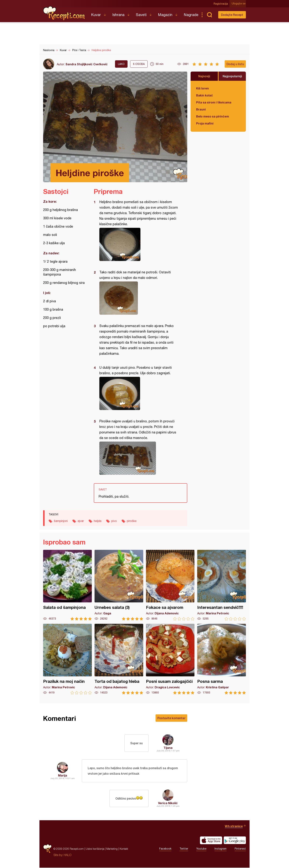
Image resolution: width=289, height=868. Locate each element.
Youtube (201, 849)
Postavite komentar (171, 718)
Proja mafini (205, 123)
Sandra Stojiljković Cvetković (87, 64)
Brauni (201, 109)
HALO (68, 855)
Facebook (165, 849)
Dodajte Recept (232, 15)
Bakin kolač (204, 95)
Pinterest (240, 849)
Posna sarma (222, 659)
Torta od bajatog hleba (119, 659)
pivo (114, 521)
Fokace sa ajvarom (170, 585)
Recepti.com (64, 13)
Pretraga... (209, 15)
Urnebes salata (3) (119, 585)
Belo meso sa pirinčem (213, 116)
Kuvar (96, 15)
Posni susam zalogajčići (170, 659)
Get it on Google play (235, 841)
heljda (98, 521)
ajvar (81, 521)
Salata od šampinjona (67, 585)
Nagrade (191, 15)
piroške (132, 521)
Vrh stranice (234, 826)
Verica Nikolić (168, 803)
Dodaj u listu (235, 64)
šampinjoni (61, 521)
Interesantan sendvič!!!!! (222, 585)
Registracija (221, 4)
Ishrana (118, 15)
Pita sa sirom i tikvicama (214, 102)
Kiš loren (202, 88)
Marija (63, 776)
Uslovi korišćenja (95, 849)
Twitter (184, 849)
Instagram (221, 849)
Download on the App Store (211, 841)
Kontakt (124, 849)
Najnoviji (204, 76)
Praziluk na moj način (67, 659)
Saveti (141, 15)
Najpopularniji (232, 76)
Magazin (165, 15)
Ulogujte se (239, 4)
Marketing (112, 849)
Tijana (168, 748)
